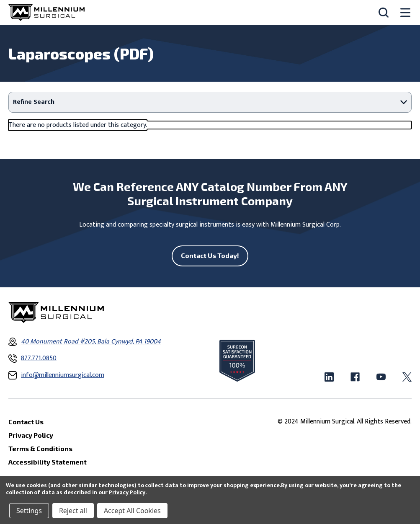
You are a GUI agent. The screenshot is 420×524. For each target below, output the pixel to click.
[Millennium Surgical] (46, 13)
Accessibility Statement (48, 462)
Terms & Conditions (40, 448)
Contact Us (26, 422)
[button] (210, 102)
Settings (29, 511)
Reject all (73, 511)
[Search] (384, 13)
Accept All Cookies (132, 511)
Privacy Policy (127, 492)
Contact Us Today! (210, 255)
